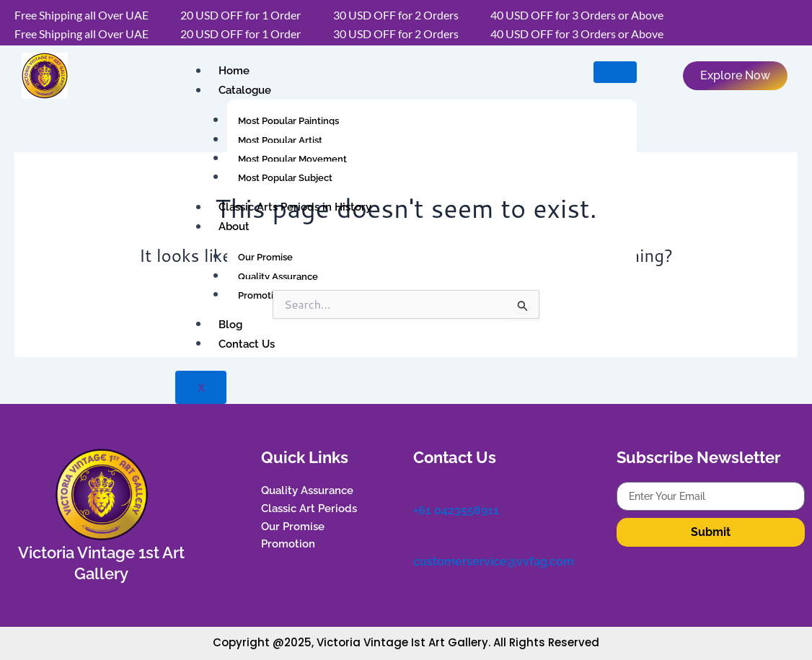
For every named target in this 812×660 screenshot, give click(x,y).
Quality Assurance (278, 277)
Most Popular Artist (280, 140)
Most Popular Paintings (288, 121)
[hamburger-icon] (615, 72)
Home (233, 71)
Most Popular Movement (292, 159)
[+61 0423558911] (420, 489)
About (233, 227)
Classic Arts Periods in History (294, 208)
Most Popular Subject (285, 178)
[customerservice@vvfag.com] (420, 538)
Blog (229, 325)
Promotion (261, 295)
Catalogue (243, 91)
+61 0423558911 (456, 509)
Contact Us (245, 344)
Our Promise (265, 257)
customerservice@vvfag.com (494, 558)
